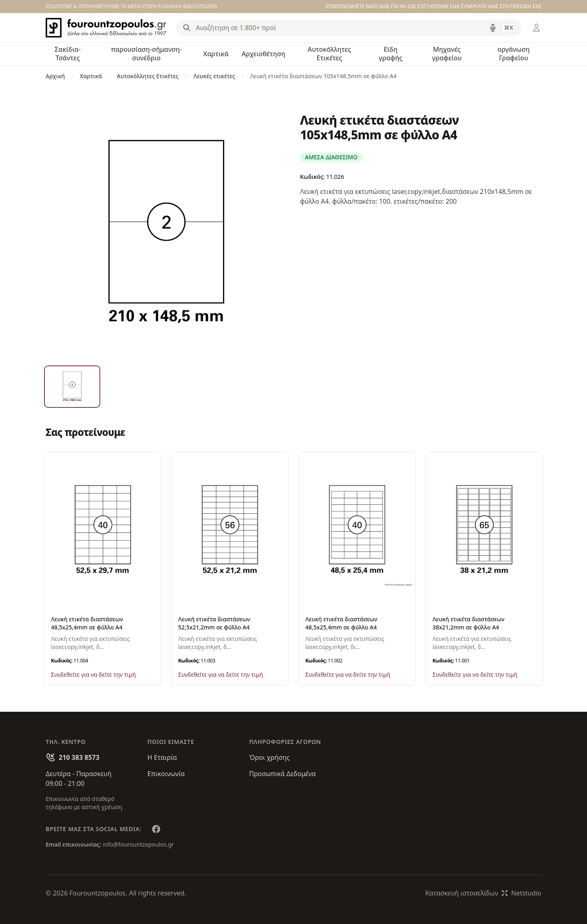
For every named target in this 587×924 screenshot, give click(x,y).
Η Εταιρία (162, 757)
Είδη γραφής (391, 54)
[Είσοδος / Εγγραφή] (536, 28)
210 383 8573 (79, 757)
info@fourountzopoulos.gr (138, 844)
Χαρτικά (216, 54)
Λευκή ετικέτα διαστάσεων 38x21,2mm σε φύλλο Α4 (468, 623)
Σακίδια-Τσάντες (68, 54)
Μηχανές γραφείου (447, 54)
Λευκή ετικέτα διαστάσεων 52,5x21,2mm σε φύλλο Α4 (214, 623)
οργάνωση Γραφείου (513, 54)
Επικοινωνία (166, 774)
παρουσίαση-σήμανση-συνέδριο (146, 54)
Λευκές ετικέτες (214, 76)
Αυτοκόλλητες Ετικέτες (329, 54)
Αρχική (55, 76)
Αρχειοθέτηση (264, 54)
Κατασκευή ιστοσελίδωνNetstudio (483, 893)
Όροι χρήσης (269, 757)
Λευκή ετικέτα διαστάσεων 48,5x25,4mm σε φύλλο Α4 (87, 623)
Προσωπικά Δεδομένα (282, 774)
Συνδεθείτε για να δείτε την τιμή (93, 674)
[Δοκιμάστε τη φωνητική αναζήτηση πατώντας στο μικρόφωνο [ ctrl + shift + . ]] (493, 28)
